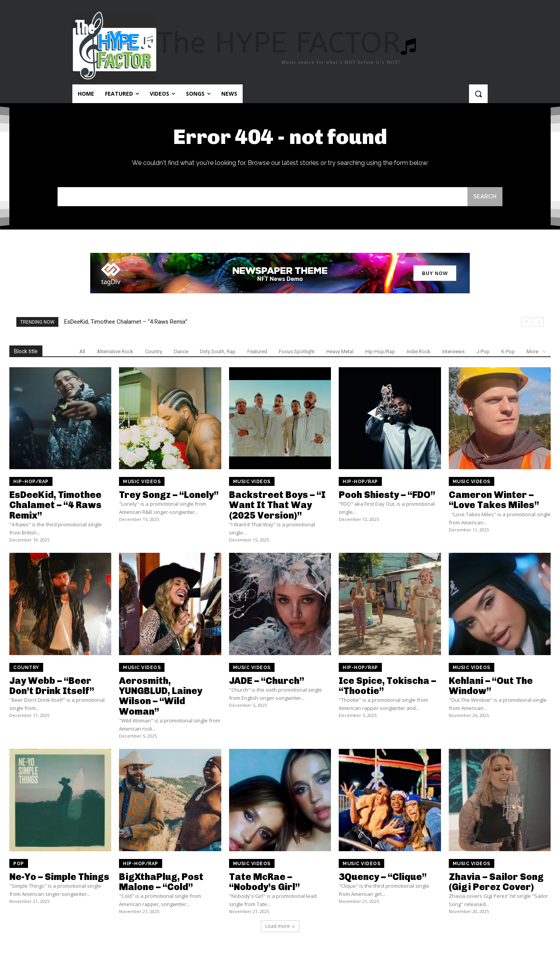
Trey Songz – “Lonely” (169, 495)
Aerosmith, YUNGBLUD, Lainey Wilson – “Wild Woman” (161, 696)
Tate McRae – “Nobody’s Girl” (264, 882)
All (82, 351)
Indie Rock (419, 351)
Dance (181, 351)
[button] (478, 94)
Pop (19, 864)
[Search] (485, 197)
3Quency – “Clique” (383, 877)
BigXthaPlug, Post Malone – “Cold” (161, 882)
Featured (257, 351)
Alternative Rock (115, 351)
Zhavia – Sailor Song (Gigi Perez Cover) (496, 882)
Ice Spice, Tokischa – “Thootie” (387, 686)
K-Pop (508, 351)
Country (154, 351)
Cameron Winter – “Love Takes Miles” (494, 500)
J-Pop (483, 351)
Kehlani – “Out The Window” (491, 686)
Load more (280, 926)
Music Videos (142, 482)
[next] (539, 322)
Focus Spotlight (297, 351)
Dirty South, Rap (218, 351)
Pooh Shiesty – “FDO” (387, 495)
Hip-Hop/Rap (380, 351)
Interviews (453, 351)
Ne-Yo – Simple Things (59, 877)
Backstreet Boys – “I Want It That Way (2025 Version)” (277, 505)
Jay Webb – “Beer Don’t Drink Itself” (52, 686)
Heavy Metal (340, 351)
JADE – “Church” (267, 681)
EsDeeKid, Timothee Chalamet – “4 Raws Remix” (126, 322)
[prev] (526, 322)
